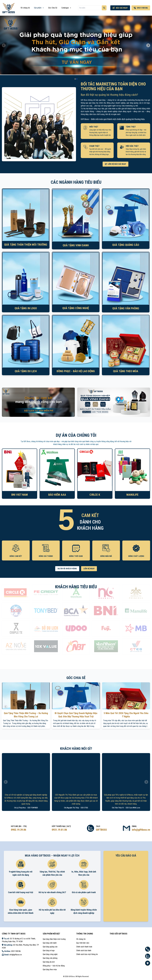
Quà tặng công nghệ (50, 954)
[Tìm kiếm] (104, 8)
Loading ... (126, 889)
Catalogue (66, 8)
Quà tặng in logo (49, 950)
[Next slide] (148, 45)
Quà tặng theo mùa (50, 969)
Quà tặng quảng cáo (50, 947)
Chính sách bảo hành (84, 950)
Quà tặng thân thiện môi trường (54, 939)
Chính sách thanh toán (84, 947)
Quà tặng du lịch (49, 962)
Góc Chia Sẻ (53, 8)
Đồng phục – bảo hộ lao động (54, 966)
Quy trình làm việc (83, 943)
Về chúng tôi (25, 8)
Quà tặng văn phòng (50, 958)
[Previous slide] (4, 45)
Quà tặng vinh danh (50, 943)
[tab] (75, 79)
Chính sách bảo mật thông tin (87, 954)
